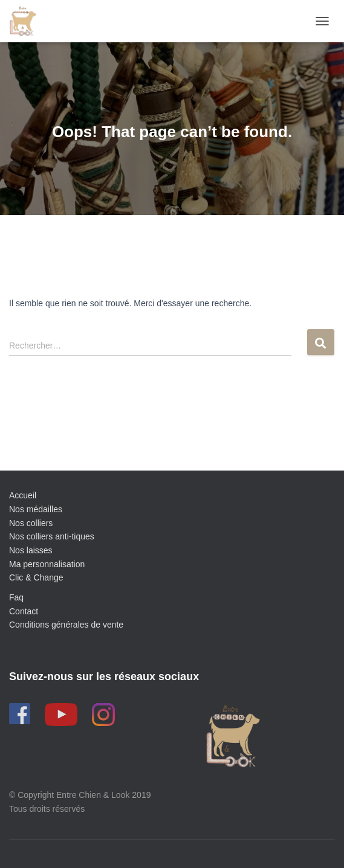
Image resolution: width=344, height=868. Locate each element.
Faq (16, 597)
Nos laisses (31, 550)
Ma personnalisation (47, 564)
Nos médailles (36, 509)
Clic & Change (36, 577)
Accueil (23, 495)
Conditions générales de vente (66, 625)
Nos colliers (31, 523)
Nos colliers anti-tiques (52, 536)
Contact (24, 611)
